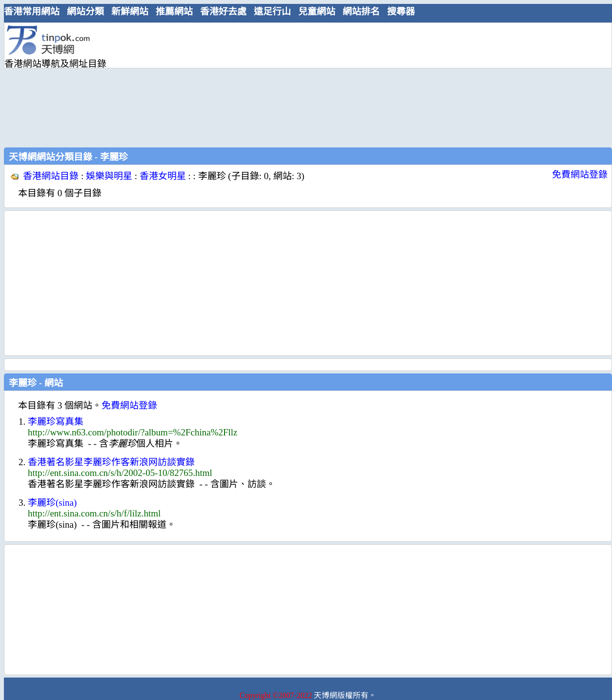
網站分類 (85, 11)
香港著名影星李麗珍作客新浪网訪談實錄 (111, 462)
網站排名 (361, 11)
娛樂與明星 (109, 176)
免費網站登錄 (580, 175)
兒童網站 (317, 11)
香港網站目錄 (51, 176)
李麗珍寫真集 (56, 422)
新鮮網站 (130, 11)
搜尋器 (401, 11)
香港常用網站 (32, 11)
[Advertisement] (193, 84)
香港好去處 (223, 11)
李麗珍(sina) (52, 503)
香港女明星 (163, 176)
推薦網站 (174, 11)
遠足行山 (272, 11)
